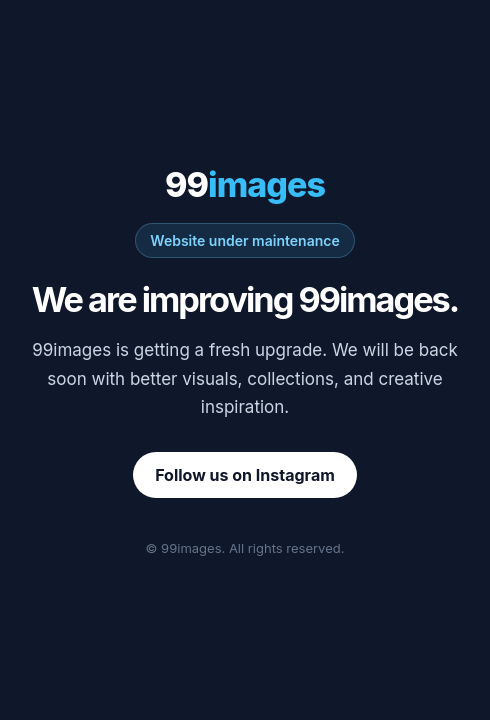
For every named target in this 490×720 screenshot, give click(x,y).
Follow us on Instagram (245, 475)
